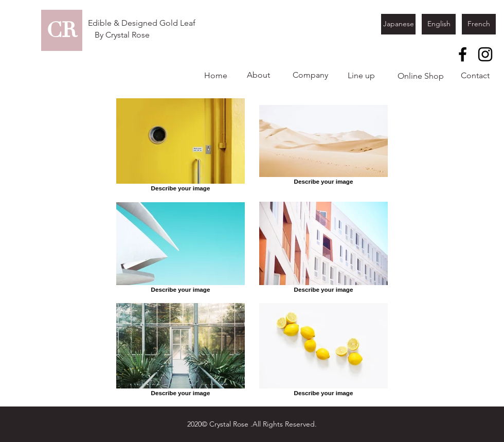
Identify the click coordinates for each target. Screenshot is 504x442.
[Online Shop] (421, 76)
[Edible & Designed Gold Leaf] (142, 23)
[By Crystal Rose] (122, 35)
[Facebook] (463, 54)
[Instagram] (485, 54)
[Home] (216, 76)
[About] (258, 75)
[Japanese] (398, 24)
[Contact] (475, 76)
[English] (439, 24)
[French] (479, 24)
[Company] (310, 75)
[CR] (62, 30)
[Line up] (361, 76)
